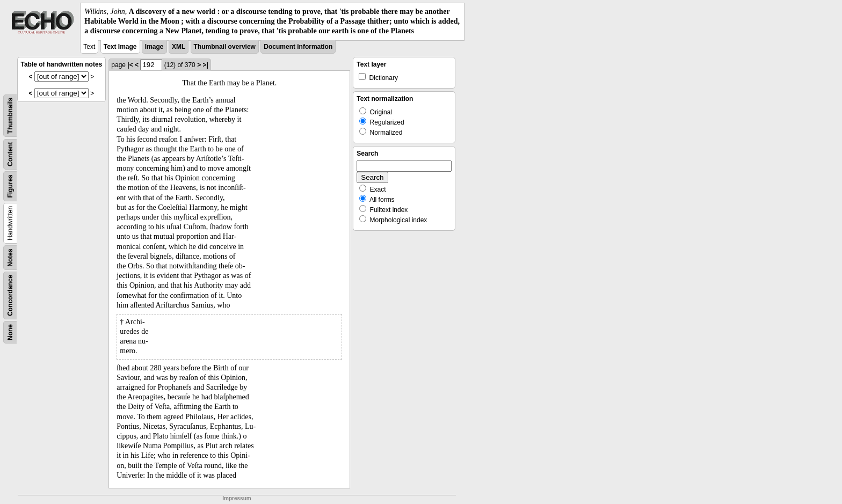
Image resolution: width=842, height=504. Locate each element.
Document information (298, 47)
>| (205, 65)
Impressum (237, 498)
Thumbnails (10, 115)
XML (179, 47)
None (10, 332)
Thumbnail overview (225, 47)
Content (10, 154)
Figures (10, 186)
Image (154, 47)
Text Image (120, 47)
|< (130, 65)
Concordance (10, 295)
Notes (10, 257)
